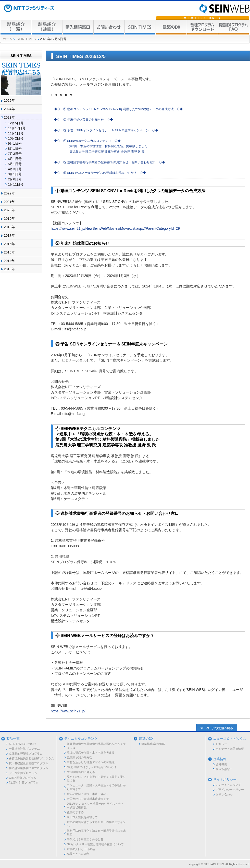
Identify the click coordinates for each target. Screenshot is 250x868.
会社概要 (221, 764)
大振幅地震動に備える (81, 772)
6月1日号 (15, 159)
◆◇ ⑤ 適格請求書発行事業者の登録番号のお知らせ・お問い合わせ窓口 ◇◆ (110, 162)
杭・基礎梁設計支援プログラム (29, 763)
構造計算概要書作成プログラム (29, 768)
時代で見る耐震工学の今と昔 (85, 839)
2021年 (9, 202)
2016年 (9, 244)
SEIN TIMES (26, 39)
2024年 (9, 109)
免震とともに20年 (78, 854)
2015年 (9, 252)
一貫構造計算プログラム (24, 749)
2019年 (9, 219)
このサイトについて (228, 785)
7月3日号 (15, 154)
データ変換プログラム (23, 773)
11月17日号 (17, 128)
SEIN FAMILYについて (23, 744)
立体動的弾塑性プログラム (26, 754)
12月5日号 (16, 123)
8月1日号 (15, 149)
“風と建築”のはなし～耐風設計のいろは (92, 767)
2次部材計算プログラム (24, 782)
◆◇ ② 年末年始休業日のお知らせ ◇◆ (84, 119)
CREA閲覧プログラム (23, 778)
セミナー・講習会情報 (230, 749)
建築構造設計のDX (153, 744)
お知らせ (221, 744)
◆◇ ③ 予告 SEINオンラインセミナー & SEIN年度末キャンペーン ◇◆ (106, 130)
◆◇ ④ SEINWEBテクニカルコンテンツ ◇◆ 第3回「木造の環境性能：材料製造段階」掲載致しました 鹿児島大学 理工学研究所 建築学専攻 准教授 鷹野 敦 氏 (101, 146)
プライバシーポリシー (230, 790)
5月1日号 (15, 164)
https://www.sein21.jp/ (68, 711)
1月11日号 (16, 184)
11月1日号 (16, 133)
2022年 (9, 193)
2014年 (9, 261)
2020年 (9, 210)
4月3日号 (15, 169)
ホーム (8, 39)
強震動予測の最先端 (79, 757)
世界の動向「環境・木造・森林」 (88, 794)
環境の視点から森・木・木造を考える (91, 753)
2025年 (9, 101)
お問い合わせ (224, 794)
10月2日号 (16, 138)
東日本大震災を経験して (82, 817)
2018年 (9, 227)
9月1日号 (15, 143)
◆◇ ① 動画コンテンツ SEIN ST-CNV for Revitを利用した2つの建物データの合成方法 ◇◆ (118, 109)
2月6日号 (15, 179)
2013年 (9, 269)
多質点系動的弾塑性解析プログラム (31, 758)
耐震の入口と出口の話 (81, 849)
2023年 (9, 117)
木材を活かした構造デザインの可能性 (91, 762)
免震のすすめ (75, 812)
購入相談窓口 (224, 769)
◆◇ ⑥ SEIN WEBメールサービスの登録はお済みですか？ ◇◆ (100, 173)
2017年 (9, 235)
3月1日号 (15, 174)
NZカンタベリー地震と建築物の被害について (95, 844)
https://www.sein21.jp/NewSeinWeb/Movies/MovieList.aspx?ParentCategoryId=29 (115, 228)
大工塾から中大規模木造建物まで (88, 799)
